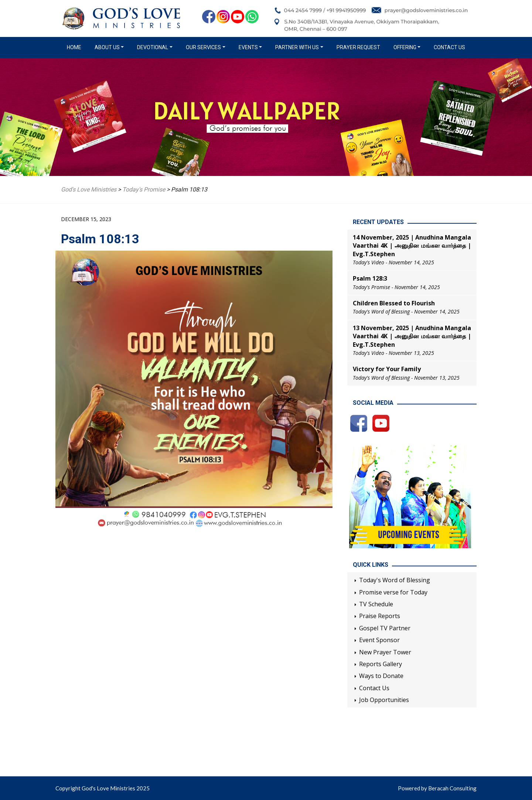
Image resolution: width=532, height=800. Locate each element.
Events (248, 47)
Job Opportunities (384, 700)
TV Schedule (376, 604)
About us (107, 47)
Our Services (203, 47)
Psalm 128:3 (370, 278)
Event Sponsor (379, 640)
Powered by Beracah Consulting (437, 788)
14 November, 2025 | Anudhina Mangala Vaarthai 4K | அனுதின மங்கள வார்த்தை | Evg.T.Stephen (412, 246)
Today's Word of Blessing (395, 580)
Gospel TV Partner (385, 628)
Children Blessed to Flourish (394, 303)
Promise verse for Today (393, 592)
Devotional (153, 47)
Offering (405, 47)
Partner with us (297, 47)
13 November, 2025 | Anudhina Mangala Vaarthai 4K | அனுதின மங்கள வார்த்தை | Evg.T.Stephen (412, 336)
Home (76, 47)
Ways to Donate (381, 676)
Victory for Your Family (387, 369)
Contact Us (449, 47)
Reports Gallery (381, 664)
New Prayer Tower (385, 652)
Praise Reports (380, 616)
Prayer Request (358, 47)
